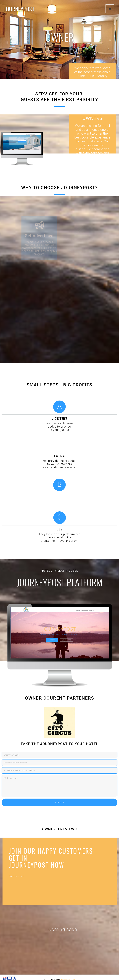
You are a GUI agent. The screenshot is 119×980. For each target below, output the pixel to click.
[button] (110, 9)
